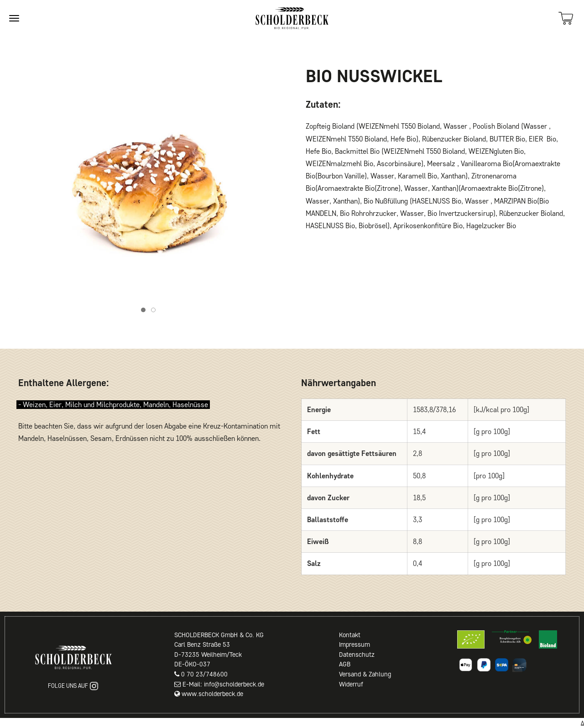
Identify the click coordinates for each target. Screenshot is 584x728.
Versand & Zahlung (365, 674)
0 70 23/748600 (204, 674)
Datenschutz (357, 655)
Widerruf (351, 684)
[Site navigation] (14, 18)
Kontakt (350, 635)
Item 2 (155, 311)
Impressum (355, 644)
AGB (345, 664)
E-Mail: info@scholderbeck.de (223, 684)
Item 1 (145, 311)
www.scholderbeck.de (212, 694)
